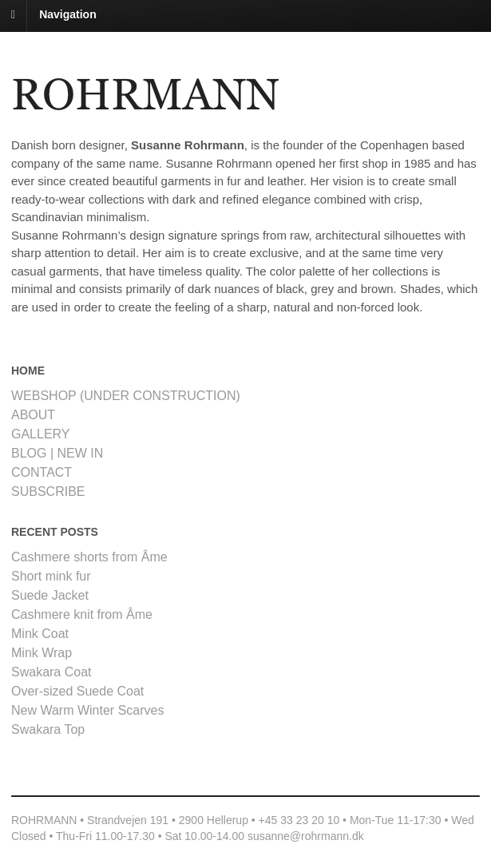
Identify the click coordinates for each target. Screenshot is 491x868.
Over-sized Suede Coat (77, 691)
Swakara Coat (51, 672)
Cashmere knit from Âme (82, 614)
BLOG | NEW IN (57, 453)
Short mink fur (51, 576)
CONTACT (42, 472)
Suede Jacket (50, 595)
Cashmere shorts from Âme (89, 557)
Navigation (68, 14)
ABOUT (33, 415)
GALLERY (41, 434)
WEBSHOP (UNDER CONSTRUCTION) (126, 396)
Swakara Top (48, 729)
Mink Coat (40, 634)
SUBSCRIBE (48, 491)
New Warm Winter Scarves (87, 710)
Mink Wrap (42, 653)
